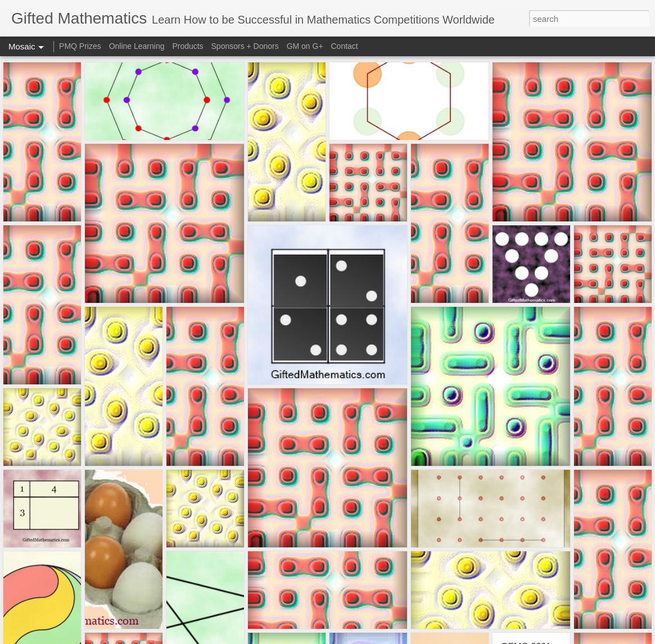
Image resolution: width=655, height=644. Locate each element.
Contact (345, 46)
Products (188, 46)
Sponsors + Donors (245, 46)
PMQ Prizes (80, 46)
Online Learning (137, 46)
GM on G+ (305, 46)
